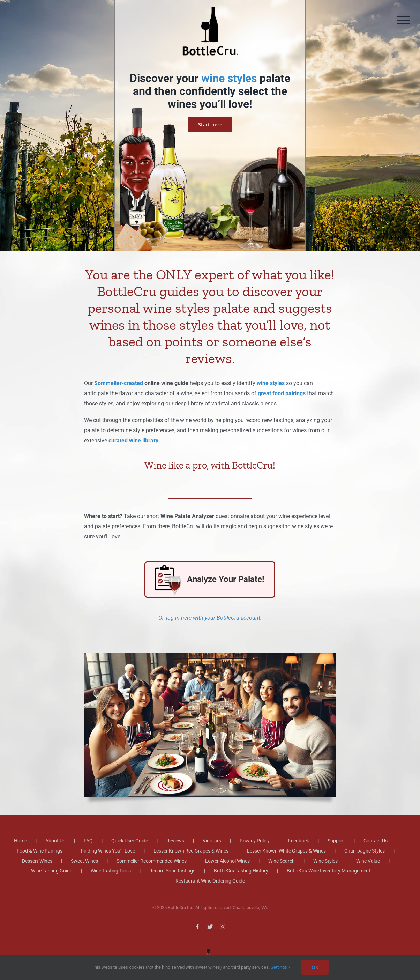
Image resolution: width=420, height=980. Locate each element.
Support (336, 841)
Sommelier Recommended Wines (152, 861)
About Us (55, 841)
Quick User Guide (130, 841)
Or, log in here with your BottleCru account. (210, 618)
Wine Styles (325, 861)
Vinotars (212, 841)
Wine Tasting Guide (52, 871)
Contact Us (376, 841)
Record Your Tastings (172, 871)
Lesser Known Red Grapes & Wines (191, 851)
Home (20, 841)
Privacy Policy (255, 841)
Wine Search (282, 861)
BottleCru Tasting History (241, 871)
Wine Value (368, 861)
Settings (281, 967)
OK (315, 967)
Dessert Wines (37, 861)
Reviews (175, 841)
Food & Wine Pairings (40, 851)
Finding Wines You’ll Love (108, 851)
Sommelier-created (119, 383)
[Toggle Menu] (403, 20)
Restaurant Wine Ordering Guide (210, 881)
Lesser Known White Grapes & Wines (286, 851)
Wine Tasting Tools (111, 871)
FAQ (88, 841)
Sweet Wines (84, 861)
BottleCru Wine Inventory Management (329, 871)
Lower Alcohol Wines (227, 861)
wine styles (229, 78)
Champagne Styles (365, 851)
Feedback (299, 841)
